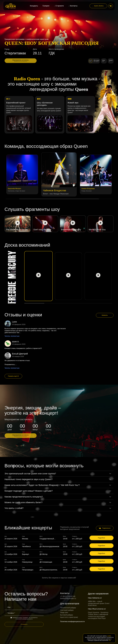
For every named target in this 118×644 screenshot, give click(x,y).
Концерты (34, 6)
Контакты (74, 6)
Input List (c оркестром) (69, 617)
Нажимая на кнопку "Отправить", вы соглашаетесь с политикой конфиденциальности (24, 618)
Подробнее (101, 538)
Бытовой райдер (67, 615)
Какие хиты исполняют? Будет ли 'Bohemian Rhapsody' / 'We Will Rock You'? (42, 485)
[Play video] (18, 224)
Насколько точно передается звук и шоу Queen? (29, 479)
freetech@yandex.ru (68, 598)
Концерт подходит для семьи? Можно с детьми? (29, 491)
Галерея (46, 6)
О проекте (60, 6)
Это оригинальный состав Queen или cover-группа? (30, 474)
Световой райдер (67, 610)
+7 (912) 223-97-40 (68, 596)
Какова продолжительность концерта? (24, 497)
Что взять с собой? (14, 508)
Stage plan (64, 612)
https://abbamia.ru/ (95, 598)
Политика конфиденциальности (72, 622)
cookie (109, 636)
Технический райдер (68, 608)
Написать (105, 315)
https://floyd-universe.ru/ (97, 609)
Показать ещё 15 (13, 376)
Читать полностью (12, 336)
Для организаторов (70, 604)
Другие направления (98, 594)
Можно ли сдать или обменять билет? (24, 502)
